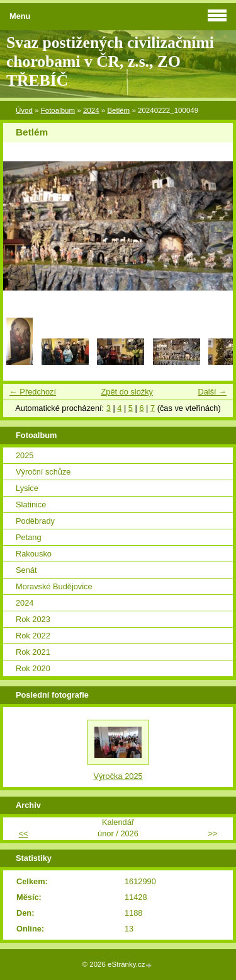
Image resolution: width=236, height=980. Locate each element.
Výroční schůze (43, 472)
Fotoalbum (58, 110)
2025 (25, 455)
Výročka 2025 (118, 776)
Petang (29, 537)
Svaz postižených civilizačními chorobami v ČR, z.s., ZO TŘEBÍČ (110, 61)
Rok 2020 (33, 668)
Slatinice (31, 504)
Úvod (24, 110)
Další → (212, 392)
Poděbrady (35, 521)
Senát (26, 570)
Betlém (118, 110)
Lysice (27, 488)
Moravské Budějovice (54, 586)
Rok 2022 (33, 636)
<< (24, 833)
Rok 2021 (33, 652)
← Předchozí (33, 392)
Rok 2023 (33, 619)
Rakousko (34, 554)
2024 (91, 110)
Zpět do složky (127, 392)
